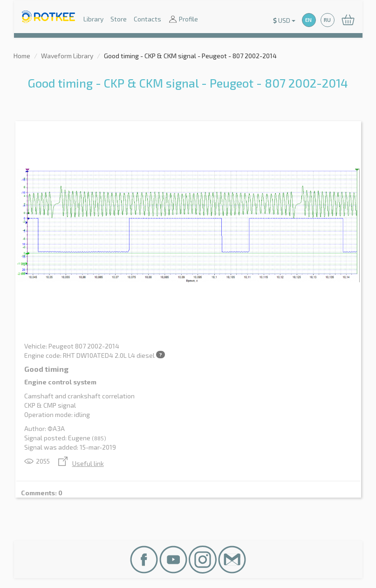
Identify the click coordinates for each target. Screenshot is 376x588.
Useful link (81, 463)
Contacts (147, 19)
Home (22, 56)
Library (93, 19)
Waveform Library (67, 56)
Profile (183, 20)
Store (119, 19)
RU (327, 20)
